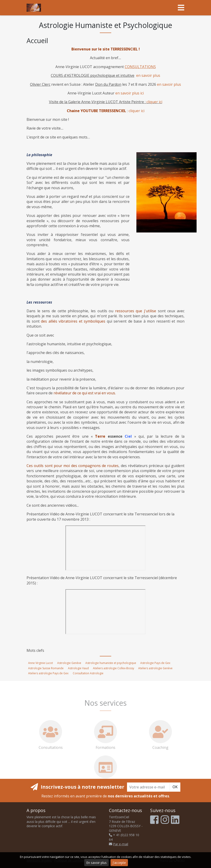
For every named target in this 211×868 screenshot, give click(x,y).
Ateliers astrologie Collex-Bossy (114, 668)
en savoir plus (148, 75)
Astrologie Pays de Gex (155, 663)
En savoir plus (96, 863)
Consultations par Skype (105, 777)
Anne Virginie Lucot (41, 663)
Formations (105, 742)
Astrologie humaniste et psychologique (111, 663)
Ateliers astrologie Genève (155, 668)
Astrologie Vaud (78, 668)
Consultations (51, 742)
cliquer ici (154, 102)
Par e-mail (119, 844)
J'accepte (119, 863)
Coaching (160, 742)
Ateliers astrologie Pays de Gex (48, 673)
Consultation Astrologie (88, 673)
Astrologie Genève (69, 663)
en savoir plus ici (130, 93)
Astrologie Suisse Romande (46, 668)
